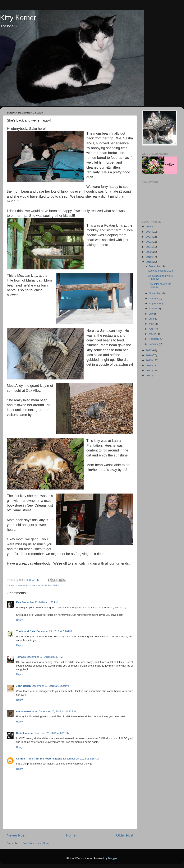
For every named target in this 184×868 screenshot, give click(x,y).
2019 (149, 257)
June (152, 319)
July (152, 314)
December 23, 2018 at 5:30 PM (45, 657)
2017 (149, 350)
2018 (149, 262)
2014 (149, 366)
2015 (149, 360)
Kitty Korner (18, 18)
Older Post (125, 835)
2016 (149, 355)
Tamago (21, 657)
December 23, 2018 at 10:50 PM (51, 686)
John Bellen (23, 686)
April (152, 329)
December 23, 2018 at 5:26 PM (54, 631)
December (155, 266)
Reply (19, 620)
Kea (18, 602)
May (152, 324)
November (155, 293)
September (156, 304)
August (153, 309)
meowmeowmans (27, 711)
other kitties (45, 585)
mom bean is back (26, 585)
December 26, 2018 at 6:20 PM (52, 733)
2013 (149, 371)
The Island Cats (26, 631)
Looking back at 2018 (161, 271)
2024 (149, 232)
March (153, 334)
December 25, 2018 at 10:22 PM (57, 711)
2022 (149, 242)
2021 (149, 247)
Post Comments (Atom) (36, 843)
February (154, 339)
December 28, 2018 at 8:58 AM (81, 759)
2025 (149, 227)
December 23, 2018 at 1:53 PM (40, 602)
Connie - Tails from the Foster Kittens (39, 759)
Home (71, 835)
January (154, 344)
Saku (56, 585)
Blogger (113, 858)
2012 (149, 376)
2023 (149, 237)
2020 (149, 252)
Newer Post (16, 835)
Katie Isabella (24, 733)
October (154, 299)
